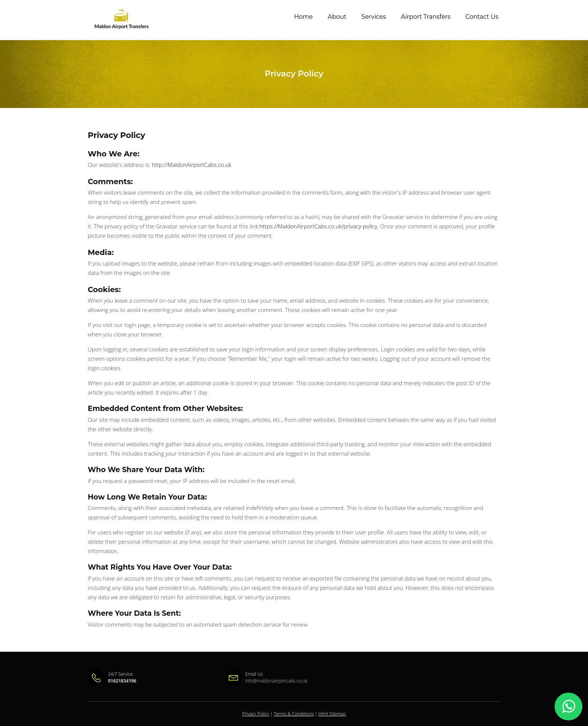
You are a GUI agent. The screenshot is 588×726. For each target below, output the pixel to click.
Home (303, 17)
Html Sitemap (332, 714)
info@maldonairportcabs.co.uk (276, 681)
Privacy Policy (256, 714)
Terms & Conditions (294, 714)
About (337, 17)
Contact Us (482, 17)
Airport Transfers (426, 17)
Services (374, 17)
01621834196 (122, 681)
